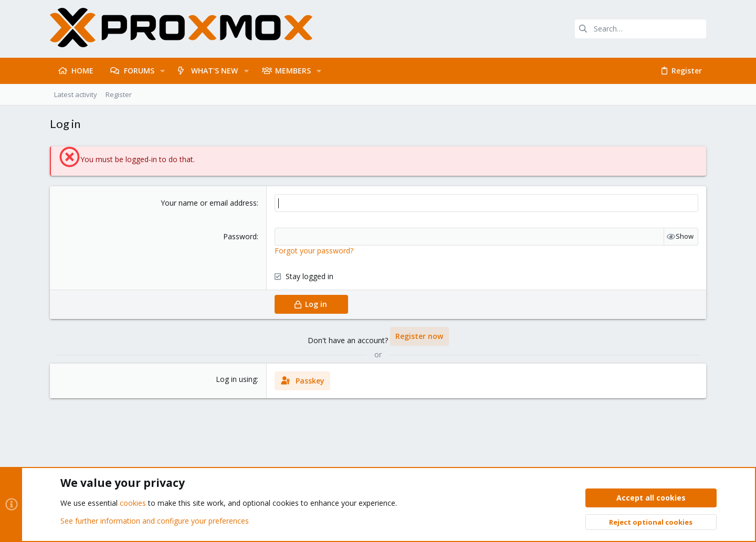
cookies (133, 503)
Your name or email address (209, 203)
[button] (162, 71)
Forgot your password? (314, 251)
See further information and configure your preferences (155, 521)
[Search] (640, 29)
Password (240, 236)
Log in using (236, 379)
